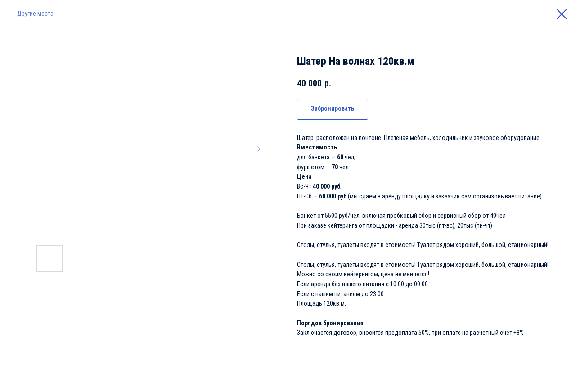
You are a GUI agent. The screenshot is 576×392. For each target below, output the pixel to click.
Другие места (35, 14)
